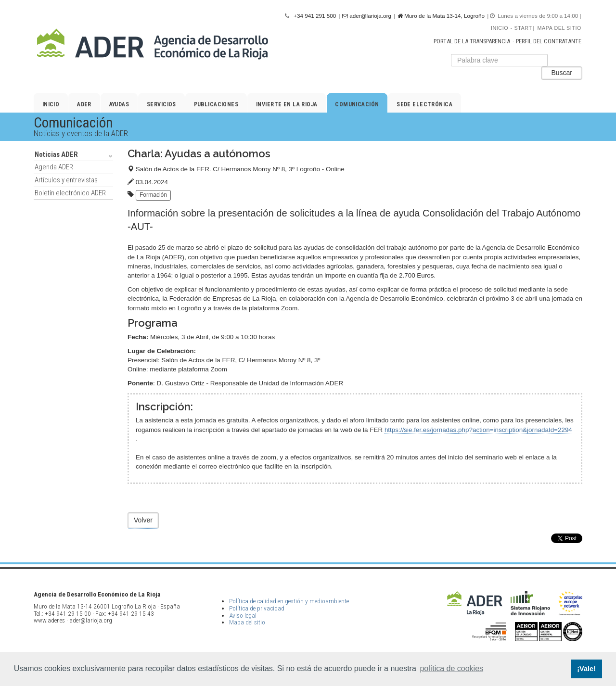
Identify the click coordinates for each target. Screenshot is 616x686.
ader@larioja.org (367, 16)
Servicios (161, 104)
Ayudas (119, 104)
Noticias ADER (56, 154)
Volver (143, 520)
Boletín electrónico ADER (70, 193)
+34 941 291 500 (315, 16)
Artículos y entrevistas (66, 180)
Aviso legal (243, 616)
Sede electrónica (424, 104)
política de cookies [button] (451, 668)
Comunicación (357, 104)
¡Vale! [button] (586, 669)
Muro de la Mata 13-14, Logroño (441, 16)
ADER (84, 104)
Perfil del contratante (549, 41)
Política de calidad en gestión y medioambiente (289, 601)
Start (523, 28)
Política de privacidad (257, 608)
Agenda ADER (54, 167)
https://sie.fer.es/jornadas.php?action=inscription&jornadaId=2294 (478, 430)
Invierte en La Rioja (287, 104)
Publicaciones (216, 104)
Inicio (500, 28)
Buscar (562, 73)
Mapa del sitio (559, 28)
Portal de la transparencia (472, 41)
